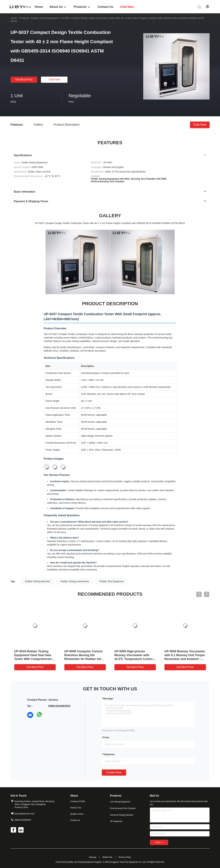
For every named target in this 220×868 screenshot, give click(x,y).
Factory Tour (76, 808)
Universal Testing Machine (122, 815)
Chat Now (54, 80)
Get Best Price (24, 80)
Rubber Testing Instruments (75, 581)
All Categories (116, 821)
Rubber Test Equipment (112, 581)
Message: (108, 699)
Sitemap (93, 857)
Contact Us (75, 820)
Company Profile (78, 801)
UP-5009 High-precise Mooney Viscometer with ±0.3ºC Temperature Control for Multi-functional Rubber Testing (134, 659)
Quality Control (77, 814)
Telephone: (109, 754)
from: (106, 737)
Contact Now (114, 772)
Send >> (159, 842)
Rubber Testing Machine (38, 581)
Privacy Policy (125, 857)
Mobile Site (107, 857)
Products (24, 18)
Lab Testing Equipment (120, 802)
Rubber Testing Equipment (45, 18)
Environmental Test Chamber (123, 808)
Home (14, 18)
